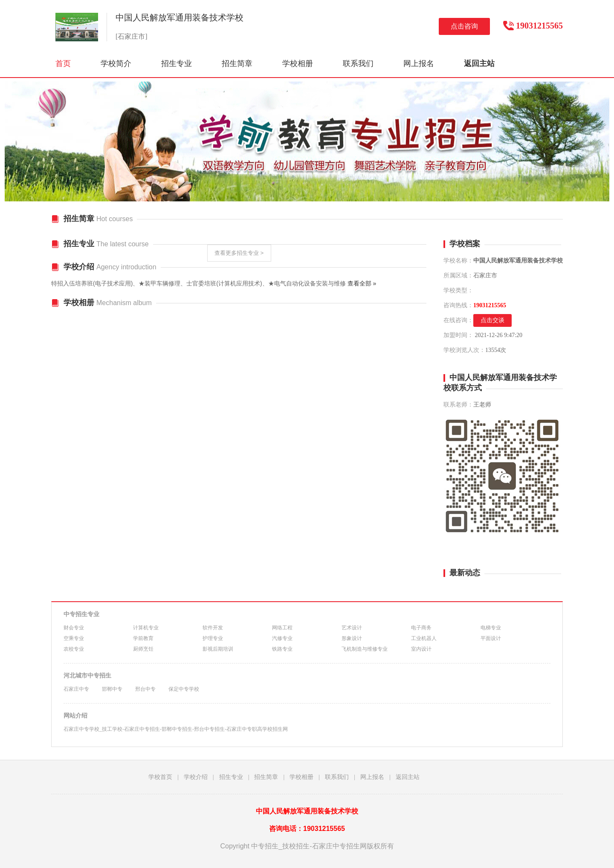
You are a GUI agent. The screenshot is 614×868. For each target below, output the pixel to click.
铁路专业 (282, 649)
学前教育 (143, 638)
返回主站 (408, 777)
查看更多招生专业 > (239, 253)
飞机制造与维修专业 (365, 649)
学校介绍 (196, 777)
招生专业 (177, 63)
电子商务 (421, 628)
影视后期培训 (218, 649)
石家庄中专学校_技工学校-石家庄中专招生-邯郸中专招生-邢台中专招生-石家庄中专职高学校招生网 (176, 729)
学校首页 (160, 777)
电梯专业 (491, 628)
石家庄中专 (76, 689)
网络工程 (282, 628)
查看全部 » (362, 283)
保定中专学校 (184, 689)
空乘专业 (74, 638)
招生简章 (237, 63)
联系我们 (358, 63)
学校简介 (116, 63)
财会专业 (74, 628)
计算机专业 (146, 628)
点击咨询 (464, 26)
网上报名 (419, 63)
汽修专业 (282, 638)
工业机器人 (424, 638)
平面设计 (491, 638)
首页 (63, 63)
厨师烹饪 (143, 649)
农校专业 (74, 649)
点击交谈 (492, 320)
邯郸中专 (112, 689)
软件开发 (213, 628)
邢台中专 (145, 689)
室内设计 (421, 649)
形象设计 (352, 638)
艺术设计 (352, 628)
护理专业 (213, 638)
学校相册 (298, 63)
